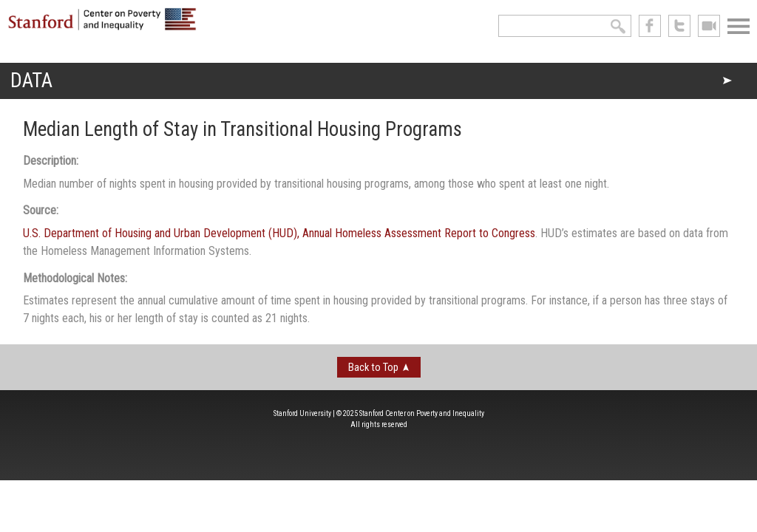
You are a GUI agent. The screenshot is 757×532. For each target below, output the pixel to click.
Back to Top (373, 367)
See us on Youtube (709, 26)
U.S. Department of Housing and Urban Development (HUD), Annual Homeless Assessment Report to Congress (279, 233)
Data (31, 81)
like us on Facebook (650, 26)
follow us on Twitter (679, 26)
